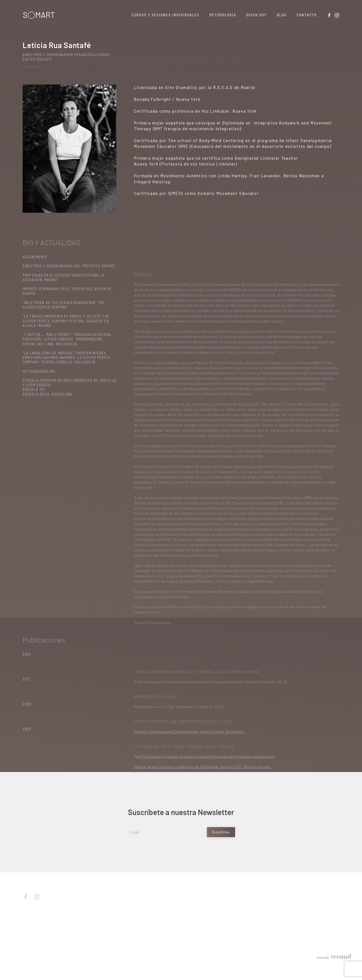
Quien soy (256, 15)
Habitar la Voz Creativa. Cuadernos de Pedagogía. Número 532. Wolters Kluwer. (203, 767)
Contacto (307, 15)
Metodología (223, 15)
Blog (282, 15)
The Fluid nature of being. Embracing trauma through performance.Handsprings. (205, 756)
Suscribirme (221, 832)
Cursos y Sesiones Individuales (165, 15)
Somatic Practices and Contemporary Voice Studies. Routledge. (190, 731)
